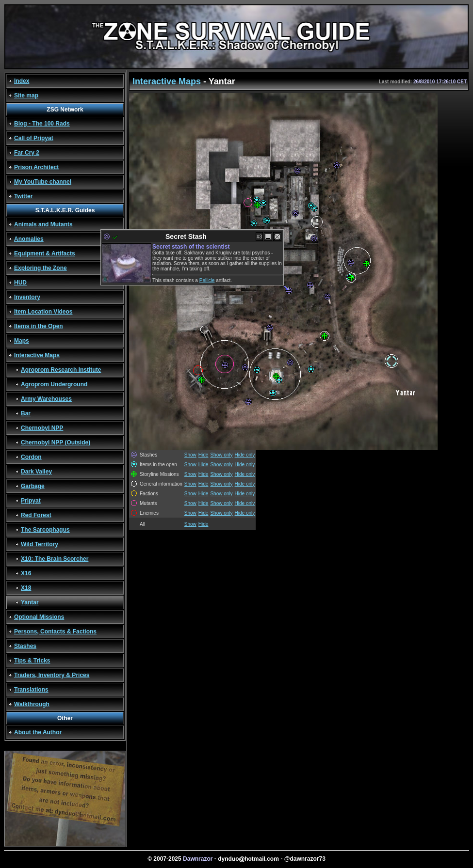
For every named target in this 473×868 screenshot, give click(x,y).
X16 (26, 573)
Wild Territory (40, 544)
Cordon (31, 457)
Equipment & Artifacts (45, 253)
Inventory (27, 297)
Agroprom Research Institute (61, 370)
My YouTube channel (43, 182)
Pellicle (207, 280)
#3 (259, 237)
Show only (221, 455)
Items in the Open (39, 326)
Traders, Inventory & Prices (52, 675)
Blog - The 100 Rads (42, 124)
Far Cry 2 (27, 153)
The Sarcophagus (45, 530)
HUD (20, 283)
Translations (31, 690)
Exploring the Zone (41, 268)
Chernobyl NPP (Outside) (56, 442)
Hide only (245, 455)
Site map (26, 95)
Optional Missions (39, 617)
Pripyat (31, 501)
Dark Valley (36, 472)
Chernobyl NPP (42, 428)
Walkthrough (32, 704)
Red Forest (36, 515)
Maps (22, 341)
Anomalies (29, 239)
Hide (204, 455)
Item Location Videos (43, 312)
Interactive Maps (37, 355)
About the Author (38, 732)
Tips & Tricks (32, 661)
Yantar (30, 602)
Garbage (33, 486)
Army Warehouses (46, 399)
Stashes (25, 646)
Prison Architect (36, 167)
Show (190, 455)
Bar (26, 413)
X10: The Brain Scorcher (55, 559)
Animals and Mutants (43, 224)
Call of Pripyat (34, 138)
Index (22, 81)
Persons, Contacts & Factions (55, 631)
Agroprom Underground (54, 384)
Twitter (23, 196)
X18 (26, 588)
